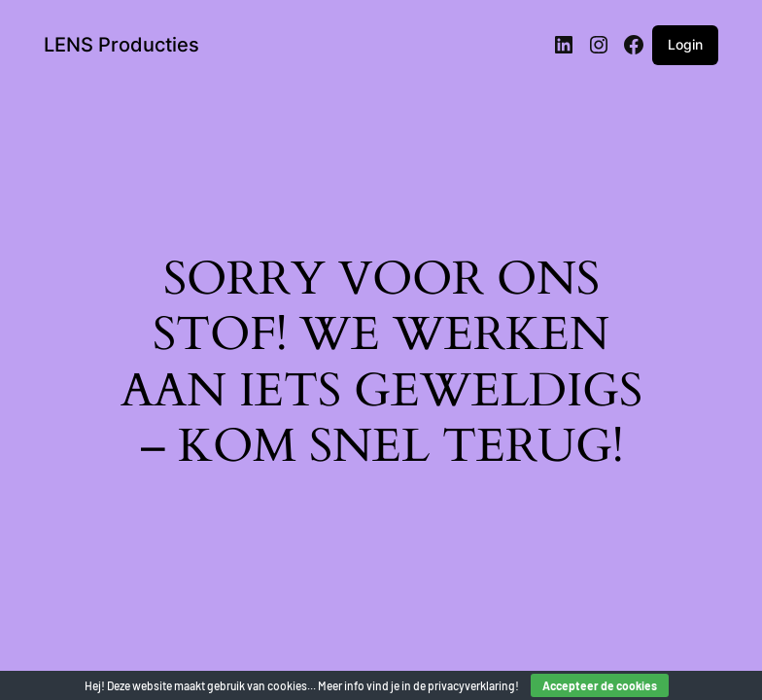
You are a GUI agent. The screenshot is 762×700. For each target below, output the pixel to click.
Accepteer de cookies (600, 685)
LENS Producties (121, 45)
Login (685, 44)
